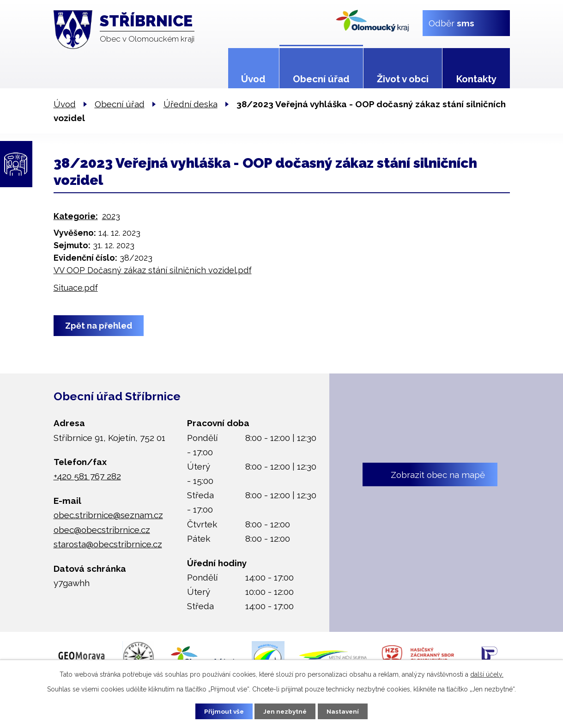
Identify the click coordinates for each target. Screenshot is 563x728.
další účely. (487, 674)
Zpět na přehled (100, 326)
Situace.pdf (76, 288)
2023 (111, 216)
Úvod (253, 79)
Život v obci (403, 79)
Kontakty (476, 79)
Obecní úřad (321, 79)
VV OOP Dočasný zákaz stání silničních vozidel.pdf (153, 270)
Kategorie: (76, 216)
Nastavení (346, 711)
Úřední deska (191, 104)
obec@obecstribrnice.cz (102, 530)
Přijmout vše (221, 711)
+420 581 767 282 (87, 476)
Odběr (451, 23)
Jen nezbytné (285, 711)
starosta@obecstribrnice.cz (108, 544)
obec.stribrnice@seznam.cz (108, 515)
